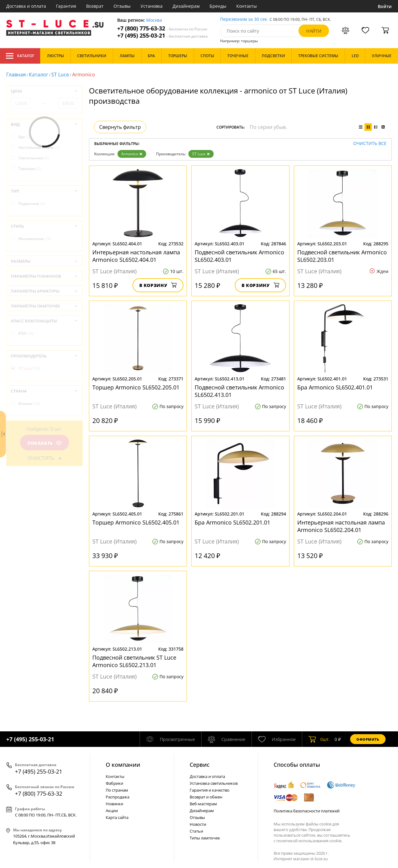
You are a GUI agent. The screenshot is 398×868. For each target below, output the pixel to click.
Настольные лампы (39, 147)
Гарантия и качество (210, 790)
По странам (117, 790)
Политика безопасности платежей (307, 811)
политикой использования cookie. (309, 841)
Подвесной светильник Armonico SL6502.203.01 (342, 256)
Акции (112, 811)
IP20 (26, 333)
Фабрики (114, 783)
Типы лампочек (205, 838)
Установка (152, 6)
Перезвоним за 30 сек (244, 19)
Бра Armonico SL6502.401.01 (335, 387)
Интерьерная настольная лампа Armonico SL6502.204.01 (341, 526)
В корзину (158, 285)
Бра (24, 137)
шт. (319, 739)
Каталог (20, 56)
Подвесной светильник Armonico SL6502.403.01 (239, 256)
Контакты (247, 6)
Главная (16, 75)
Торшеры (30, 168)
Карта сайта (117, 817)
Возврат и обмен (206, 797)
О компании (123, 765)
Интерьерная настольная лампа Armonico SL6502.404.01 (136, 256)
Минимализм (35, 239)
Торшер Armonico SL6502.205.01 (136, 387)
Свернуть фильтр (120, 127)
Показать (44, 443)
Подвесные (32, 204)
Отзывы (122, 6)
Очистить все (370, 144)
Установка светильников (214, 783)
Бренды (218, 6)
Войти (385, 6)
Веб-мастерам (203, 804)
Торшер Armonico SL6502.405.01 (136, 522)
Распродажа (118, 797)
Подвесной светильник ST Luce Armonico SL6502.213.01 (134, 661)
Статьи (196, 831)
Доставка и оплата (26, 6)
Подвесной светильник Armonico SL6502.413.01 (239, 391)
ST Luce (60, 75)
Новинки (114, 804)
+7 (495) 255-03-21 (162, 36)
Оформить (368, 739)
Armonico (132, 154)
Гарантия (66, 6)
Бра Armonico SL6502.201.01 (232, 522)
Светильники (34, 158)
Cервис (200, 765)
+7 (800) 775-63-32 (162, 28)
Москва (154, 20)
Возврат (95, 6)
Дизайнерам (186, 6)
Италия (29, 404)
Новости (198, 824)
